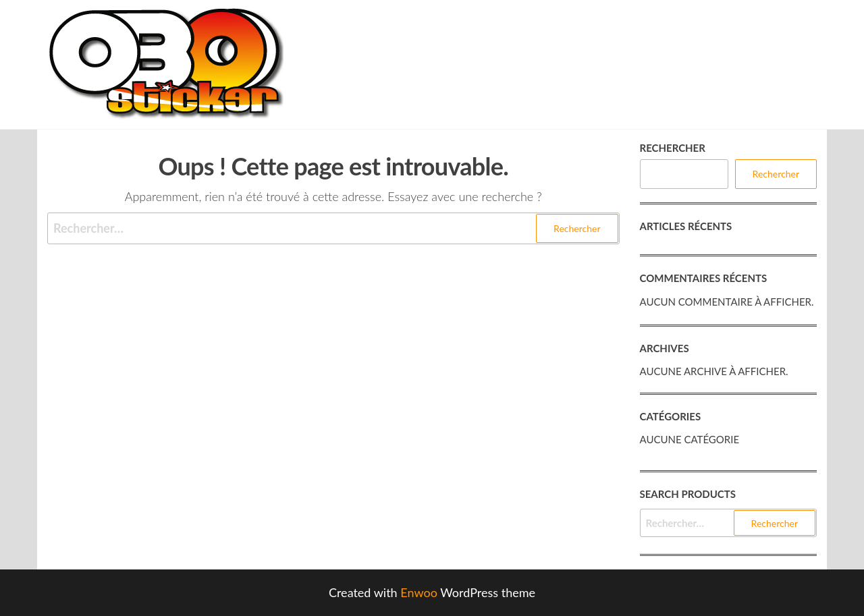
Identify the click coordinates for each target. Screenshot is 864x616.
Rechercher (673, 148)
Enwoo (419, 592)
